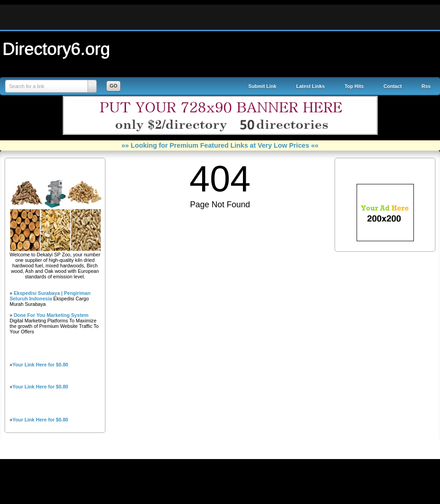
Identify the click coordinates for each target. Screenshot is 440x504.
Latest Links (310, 86)
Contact (393, 86)
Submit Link (262, 86)
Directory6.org (56, 49)
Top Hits (354, 86)
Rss (426, 86)
